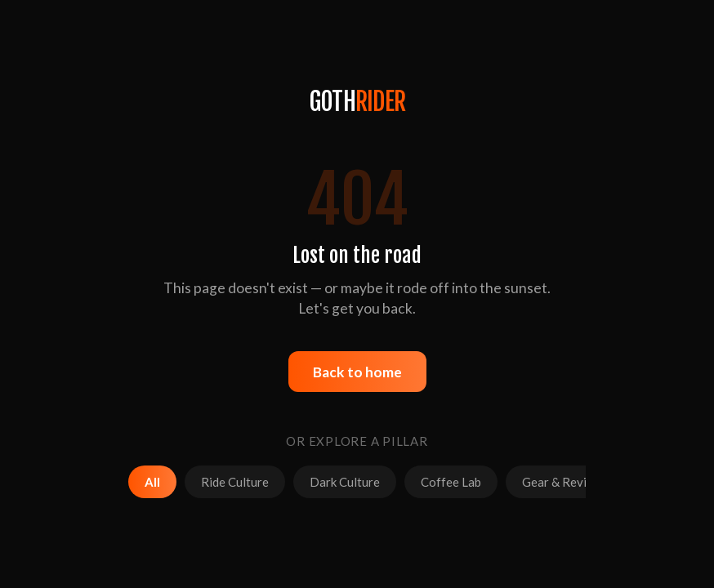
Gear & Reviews (565, 482)
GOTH (357, 102)
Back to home (357, 372)
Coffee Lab (451, 482)
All (152, 482)
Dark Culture (345, 482)
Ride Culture (235, 482)
